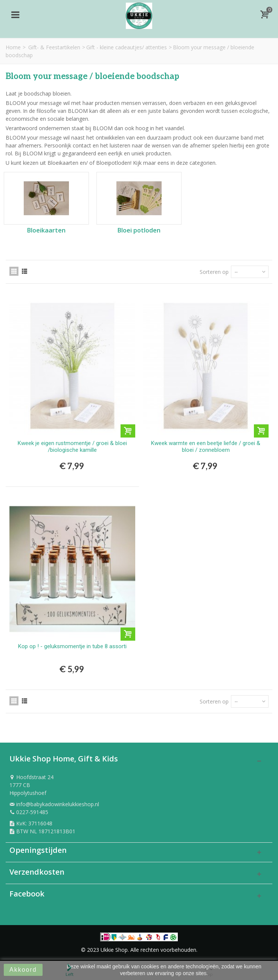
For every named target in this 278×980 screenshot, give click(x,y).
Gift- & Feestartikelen (54, 47)
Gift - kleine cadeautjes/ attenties (127, 47)
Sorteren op (214, 272)
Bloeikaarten (46, 230)
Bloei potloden (139, 230)
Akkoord (23, 970)
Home (13, 47)
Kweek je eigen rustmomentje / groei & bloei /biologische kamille (72, 447)
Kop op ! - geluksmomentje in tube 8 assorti (72, 646)
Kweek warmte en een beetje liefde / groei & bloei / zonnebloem (206, 447)
